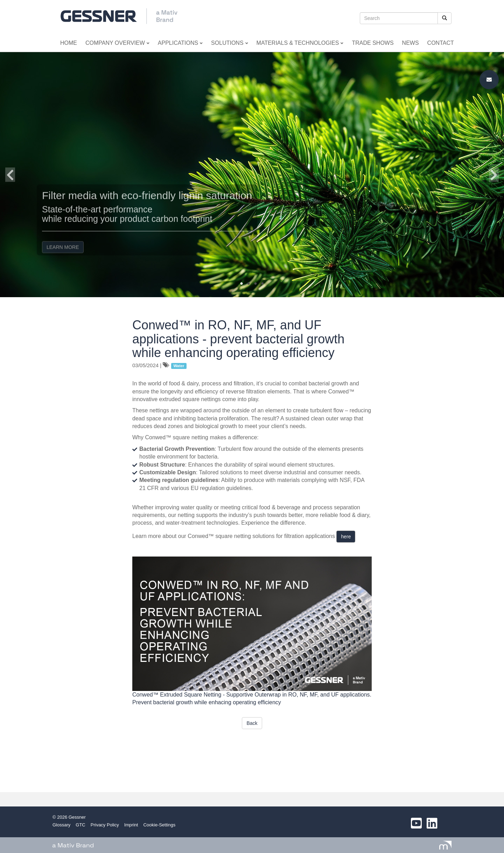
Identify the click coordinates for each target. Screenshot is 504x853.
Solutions (229, 43)
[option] (252, 175)
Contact (441, 43)
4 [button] (262, 284)
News (411, 43)
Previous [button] (10, 174)
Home (69, 43)
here (346, 537)
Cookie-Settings (159, 825)
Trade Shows (373, 43)
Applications (180, 43)
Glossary (61, 825)
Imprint (131, 825)
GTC (80, 825)
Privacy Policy (105, 825)
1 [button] (241, 284)
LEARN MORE (63, 240)
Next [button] (494, 174)
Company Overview (117, 43)
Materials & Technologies (300, 43)
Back (252, 723)
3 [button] (255, 284)
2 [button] (248, 284)
